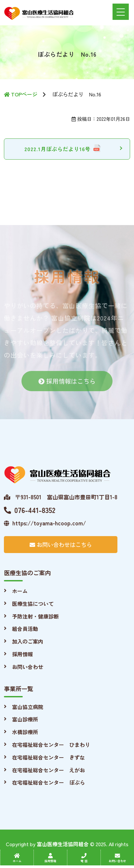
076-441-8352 (30, 510)
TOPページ (21, 94)
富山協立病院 (28, 707)
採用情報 (22, 654)
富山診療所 (25, 719)
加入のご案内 (28, 641)
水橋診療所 (25, 732)
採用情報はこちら (67, 384)
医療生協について (33, 604)
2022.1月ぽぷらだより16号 (57, 149)
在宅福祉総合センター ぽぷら (48, 782)
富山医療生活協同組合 (63, 844)
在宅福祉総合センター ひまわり (51, 745)
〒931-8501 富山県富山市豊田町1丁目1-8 (61, 497)
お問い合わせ (28, 667)
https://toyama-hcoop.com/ (45, 523)
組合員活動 (25, 629)
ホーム (20, 591)
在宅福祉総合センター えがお (48, 770)
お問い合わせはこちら (61, 544)
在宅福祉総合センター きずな (48, 757)
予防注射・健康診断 (35, 616)
